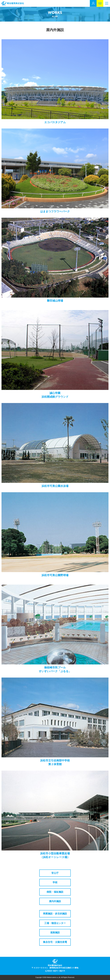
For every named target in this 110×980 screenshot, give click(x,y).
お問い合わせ (100, 3)
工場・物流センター (55, 923)
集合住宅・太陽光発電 (55, 942)
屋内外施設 (55, 901)
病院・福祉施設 (55, 892)
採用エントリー (93, 3)
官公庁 (55, 873)
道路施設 (55, 932)
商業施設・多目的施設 (55, 914)
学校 (55, 882)
